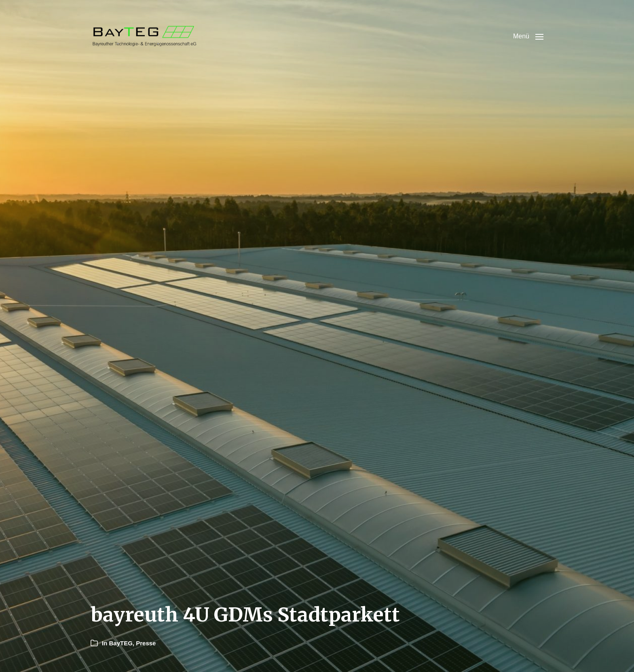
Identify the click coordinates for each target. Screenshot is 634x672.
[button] (528, 36)
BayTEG (121, 643)
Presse (146, 643)
